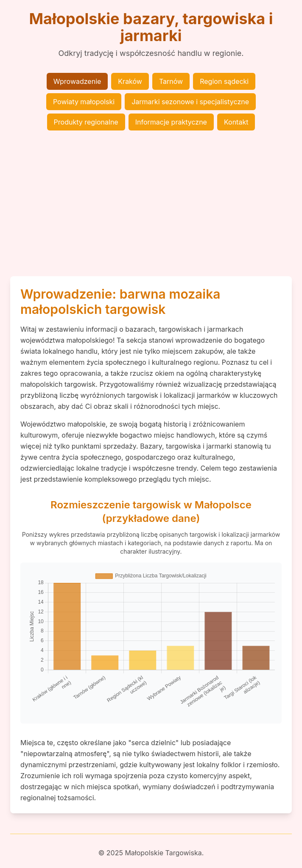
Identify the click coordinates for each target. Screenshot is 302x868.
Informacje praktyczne (171, 122)
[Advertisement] (151, 203)
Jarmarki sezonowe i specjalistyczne (190, 102)
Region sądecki (224, 81)
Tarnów (171, 81)
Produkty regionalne (86, 122)
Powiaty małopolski (84, 102)
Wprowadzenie (77, 81)
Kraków (130, 81)
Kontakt (236, 122)
